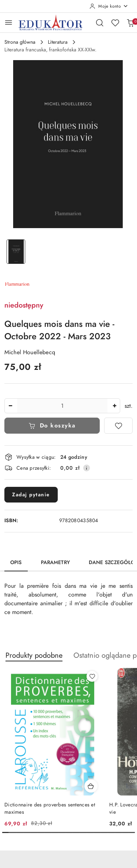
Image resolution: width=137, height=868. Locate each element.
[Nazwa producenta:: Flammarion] (17, 284)
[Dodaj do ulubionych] (118, 426)
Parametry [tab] (55, 562)
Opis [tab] (16, 562)
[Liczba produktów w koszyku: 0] (130, 23)
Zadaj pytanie (31, 495)
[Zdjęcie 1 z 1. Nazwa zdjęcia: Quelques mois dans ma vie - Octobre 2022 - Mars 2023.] (16, 252)
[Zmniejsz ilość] (10, 406)
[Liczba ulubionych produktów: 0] (115, 23)
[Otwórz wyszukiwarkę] (100, 23)
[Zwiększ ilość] (114, 406)
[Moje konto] (109, 6)
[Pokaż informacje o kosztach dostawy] (87, 468)
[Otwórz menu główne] (9, 22)
